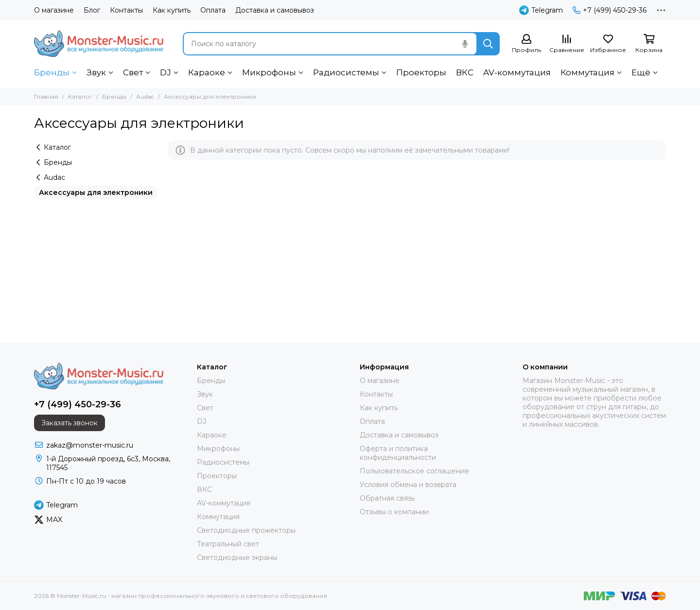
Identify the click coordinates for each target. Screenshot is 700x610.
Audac (145, 96)
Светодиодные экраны (237, 558)
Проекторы (421, 72)
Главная (46, 96)
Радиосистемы (346, 72)
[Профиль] (526, 44)
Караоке (207, 72)
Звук (96, 72)
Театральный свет (228, 544)
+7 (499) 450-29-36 (610, 10)
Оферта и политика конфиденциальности (398, 453)
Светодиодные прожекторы (246, 530)
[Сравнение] (567, 44)
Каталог (80, 96)
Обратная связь (387, 498)
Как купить (172, 10)
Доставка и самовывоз (275, 10)
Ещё (641, 72)
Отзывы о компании (394, 512)
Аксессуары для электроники (96, 192)
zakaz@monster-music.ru (90, 445)
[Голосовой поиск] (465, 44)
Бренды (52, 72)
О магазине (54, 10)
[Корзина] (649, 44)
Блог (92, 10)
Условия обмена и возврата (408, 485)
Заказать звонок (70, 423)
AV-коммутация (517, 72)
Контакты (126, 10)
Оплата (213, 10)
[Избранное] (608, 44)
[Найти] (488, 44)
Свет (133, 72)
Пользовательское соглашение (414, 471)
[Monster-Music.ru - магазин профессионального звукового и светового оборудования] (99, 44)
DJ (166, 72)
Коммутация (587, 72)
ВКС (465, 72)
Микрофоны (269, 72)
